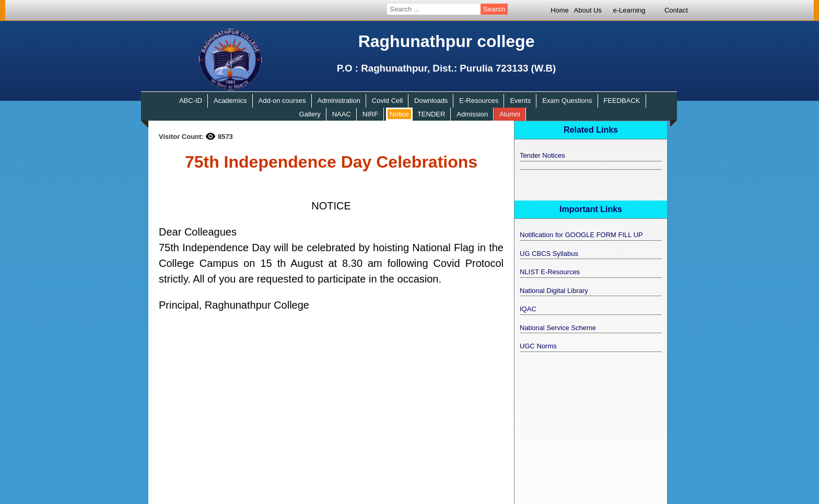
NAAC (342, 114)
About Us (588, 10)
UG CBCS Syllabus (549, 254)
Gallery (310, 114)
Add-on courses (282, 101)
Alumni (510, 114)
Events (520, 101)
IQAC (528, 309)
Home (560, 10)
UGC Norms (538, 346)
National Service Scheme (558, 328)
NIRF (370, 114)
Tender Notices (542, 155)
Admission (472, 114)
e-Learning (629, 10)
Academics (230, 101)
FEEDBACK (622, 101)
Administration (339, 101)
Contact (676, 10)
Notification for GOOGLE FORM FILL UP (581, 235)
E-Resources (479, 101)
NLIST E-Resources (550, 272)
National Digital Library (554, 291)
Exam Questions (567, 101)
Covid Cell (387, 101)
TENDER (431, 114)
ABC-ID (191, 101)
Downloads (431, 101)
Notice (399, 114)
